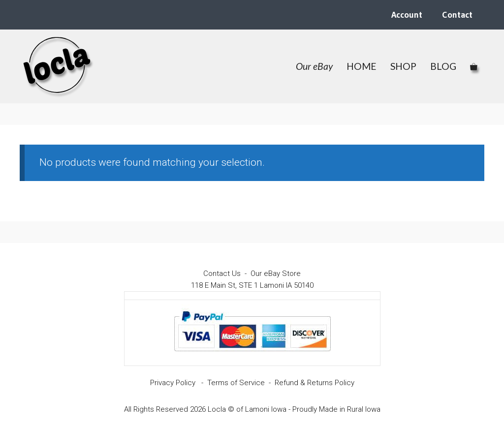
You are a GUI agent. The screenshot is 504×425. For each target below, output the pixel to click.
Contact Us (222, 273)
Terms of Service (236, 383)
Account (407, 15)
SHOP (403, 66)
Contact (457, 15)
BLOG (443, 66)
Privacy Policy (173, 383)
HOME (362, 66)
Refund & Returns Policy (315, 383)
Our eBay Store (276, 273)
